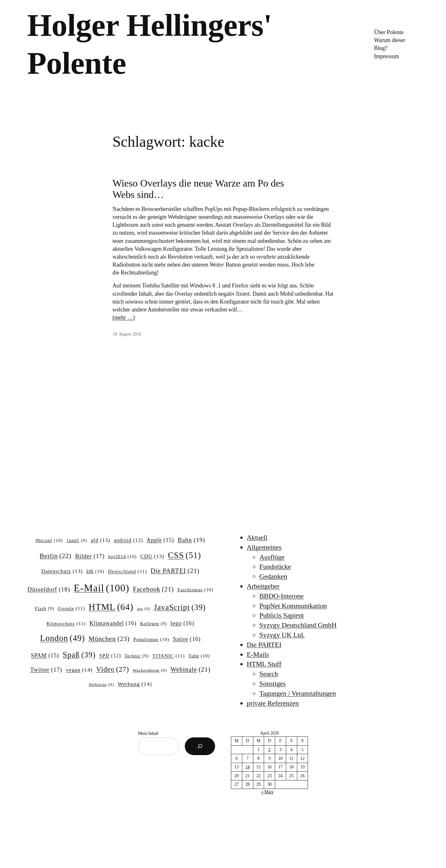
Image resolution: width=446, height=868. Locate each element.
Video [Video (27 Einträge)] (113, 669)
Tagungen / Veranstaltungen (298, 693)
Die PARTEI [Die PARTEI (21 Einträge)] (175, 571)
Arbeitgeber (263, 586)
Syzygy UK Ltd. (282, 635)
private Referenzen (273, 703)
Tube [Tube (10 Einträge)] (199, 656)
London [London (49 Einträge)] (63, 638)
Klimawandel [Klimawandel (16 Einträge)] (113, 623)
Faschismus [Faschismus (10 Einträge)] (196, 590)
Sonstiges (272, 683)
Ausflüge (272, 557)
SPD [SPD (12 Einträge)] (110, 656)
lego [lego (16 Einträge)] (182, 623)
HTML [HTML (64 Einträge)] (111, 607)
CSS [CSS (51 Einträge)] (184, 555)
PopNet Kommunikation (293, 606)
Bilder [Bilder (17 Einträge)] (90, 556)
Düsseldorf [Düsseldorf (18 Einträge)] (49, 589)
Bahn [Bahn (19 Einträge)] (192, 540)
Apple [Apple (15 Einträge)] (160, 540)
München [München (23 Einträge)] (109, 639)
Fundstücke (275, 566)
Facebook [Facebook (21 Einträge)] (153, 589)
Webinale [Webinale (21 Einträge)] (191, 670)
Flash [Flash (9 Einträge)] (45, 608)
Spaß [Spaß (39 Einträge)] (79, 655)
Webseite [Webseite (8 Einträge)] (101, 685)
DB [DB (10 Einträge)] (96, 572)
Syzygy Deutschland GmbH (298, 625)
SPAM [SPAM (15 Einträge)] (45, 656)
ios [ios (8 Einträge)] (144, 609)
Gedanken (273, 576)
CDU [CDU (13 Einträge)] (152, 557)
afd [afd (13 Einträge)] (100, 540)
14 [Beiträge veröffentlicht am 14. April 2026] (248, 767)
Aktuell (257, 537)
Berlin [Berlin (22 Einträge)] (56, 556)
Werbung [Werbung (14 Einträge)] (135, 684)
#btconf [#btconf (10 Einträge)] (49, 541)
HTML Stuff (264, 664)
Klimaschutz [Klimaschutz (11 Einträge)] (66, 623)
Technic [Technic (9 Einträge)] (136, 656)
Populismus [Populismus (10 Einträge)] (151, 640)
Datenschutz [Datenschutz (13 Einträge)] (62, 571)
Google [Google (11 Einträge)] (71, 608)
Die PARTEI (264, 645)
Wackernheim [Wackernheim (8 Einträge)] (150, 671)
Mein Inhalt (148, 733)
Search (269, 674)
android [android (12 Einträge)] (128, 540)
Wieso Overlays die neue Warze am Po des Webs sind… (198, 189)
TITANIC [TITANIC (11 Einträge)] (169, 656)
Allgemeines (264, 547)
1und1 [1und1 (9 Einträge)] (77, 540)
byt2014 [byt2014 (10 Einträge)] (123, 557)
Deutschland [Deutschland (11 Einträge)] (128, 571)
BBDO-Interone (281, 596)
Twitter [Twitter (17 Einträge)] (46, 670)
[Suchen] (200, 746)
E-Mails (258, 654)
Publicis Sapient (282, 615)
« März (267, 792)
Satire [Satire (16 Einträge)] (187, 639)
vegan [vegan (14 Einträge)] (79, 670)
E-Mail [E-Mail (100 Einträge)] (101, 588)
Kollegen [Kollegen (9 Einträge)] (154, 624)
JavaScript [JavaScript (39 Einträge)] (180, 607)
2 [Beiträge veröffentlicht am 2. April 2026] (270, 750)
